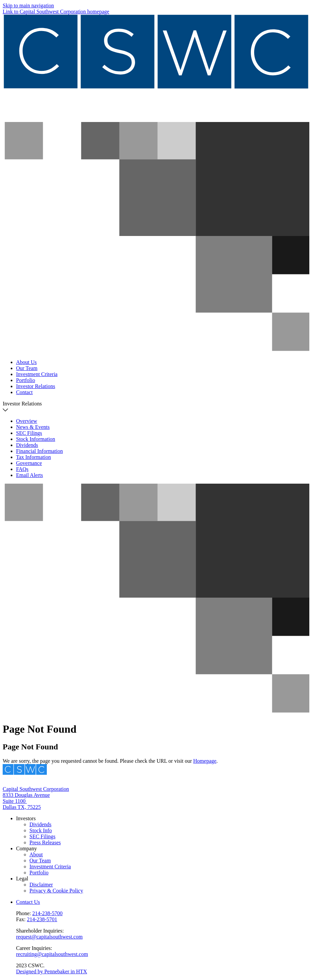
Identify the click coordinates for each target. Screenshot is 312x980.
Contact (24, 392)
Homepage (205, 761)
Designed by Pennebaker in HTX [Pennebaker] (51, 971)
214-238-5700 (47, 913)
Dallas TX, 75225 (22, 807)
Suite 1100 (15, 801)
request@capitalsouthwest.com (49, 937)
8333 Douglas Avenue (26, 795)
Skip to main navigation (28, 6)
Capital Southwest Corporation (36, 789)
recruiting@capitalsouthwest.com (52, 954)
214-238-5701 (42, 919)
